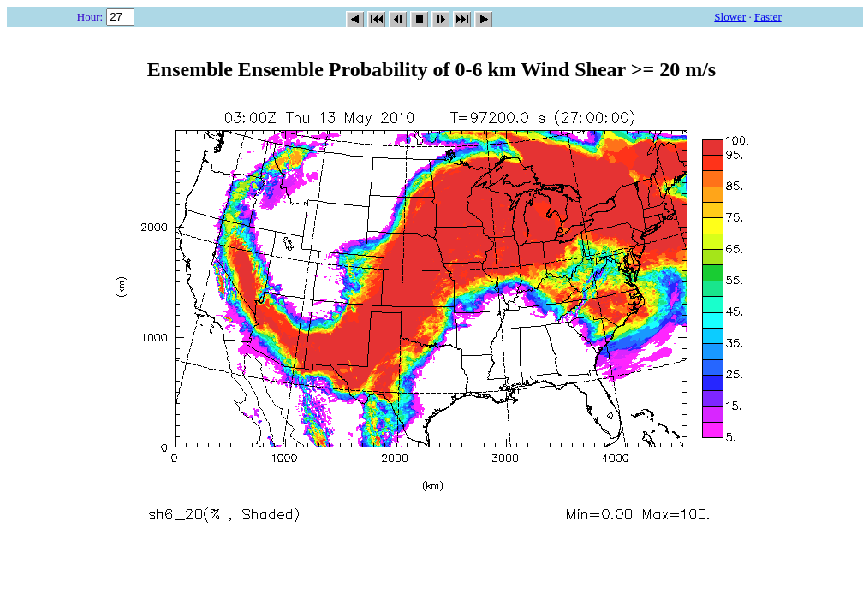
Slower (730, 17)
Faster (768, 17)
